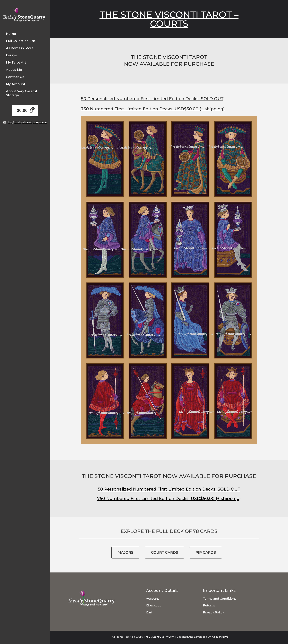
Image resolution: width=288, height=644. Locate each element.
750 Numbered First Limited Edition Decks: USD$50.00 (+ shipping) (153, 109)
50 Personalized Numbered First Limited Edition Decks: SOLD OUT (152, 99)
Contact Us (15, 77)
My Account (16, 84)
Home (11, 34)
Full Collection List (21, 41)
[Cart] (25, 111)
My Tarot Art (16, 62)
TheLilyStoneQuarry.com (159, 637)
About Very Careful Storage (21, 93)
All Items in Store (20, 48)
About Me (14, 70)
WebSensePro (220, 637)
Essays (11, 55)
